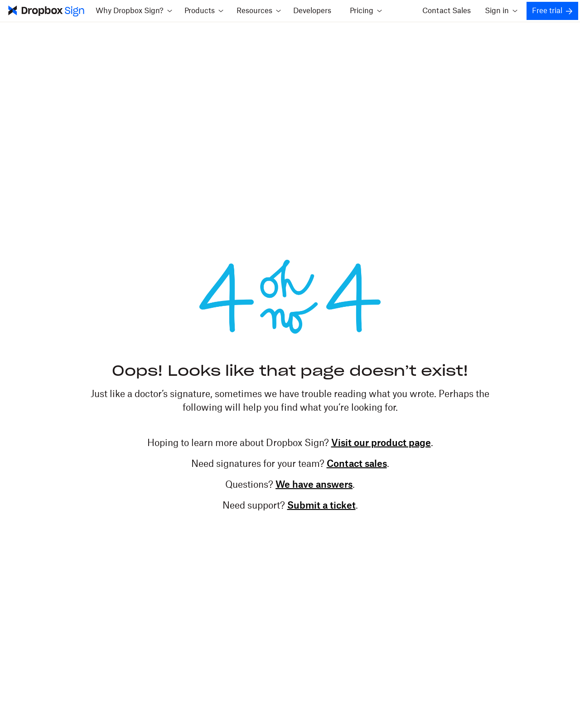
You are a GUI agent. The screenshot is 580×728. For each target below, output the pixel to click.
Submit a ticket (321, 506)
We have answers (314, 485)
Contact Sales (447, 11)
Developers (312, 11)
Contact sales (357, 464)
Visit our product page (381, 443)
